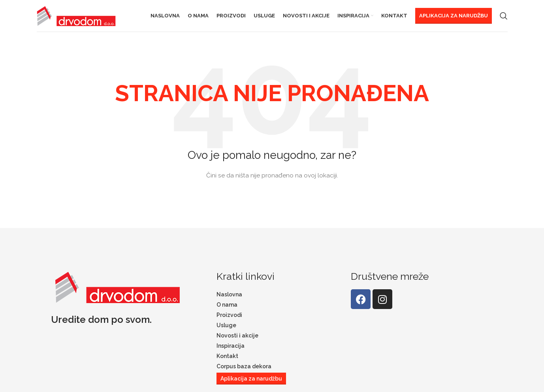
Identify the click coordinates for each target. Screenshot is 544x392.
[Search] (504, 18)
